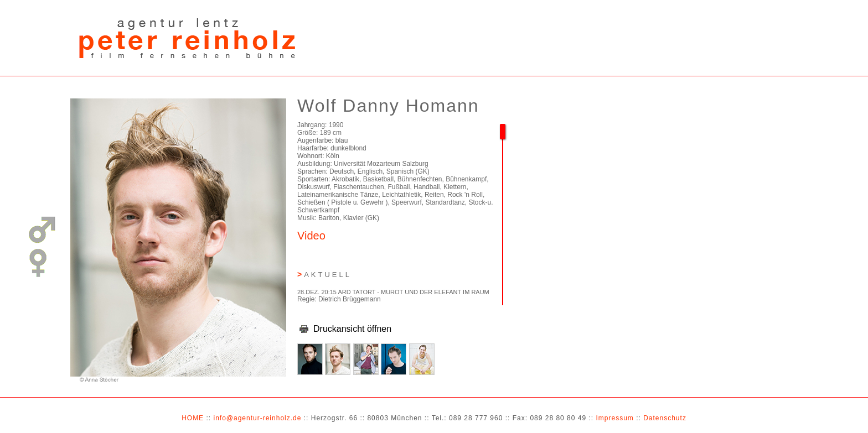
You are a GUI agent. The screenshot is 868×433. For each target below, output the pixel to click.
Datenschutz (665, 418)
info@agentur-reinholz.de (257, 418)
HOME (193, 418)
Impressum (614, 418)
